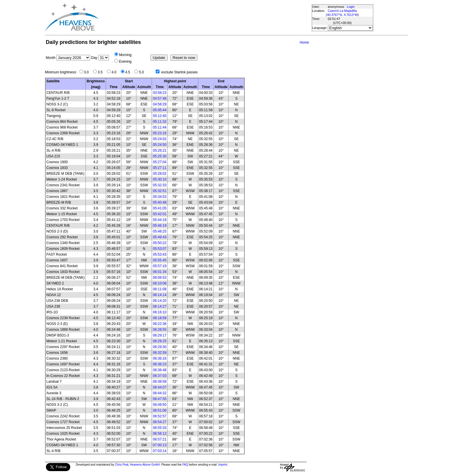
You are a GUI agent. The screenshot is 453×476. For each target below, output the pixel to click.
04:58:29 (160, 104)
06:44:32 (160, 393)
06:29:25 (160, 341)
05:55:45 (160, 260)
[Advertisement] (205, 17)
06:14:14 (160, 295)
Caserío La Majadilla (342, 11)
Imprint (223, 465)
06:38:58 (160, 382)
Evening (125, 62)
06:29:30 (160, 347)
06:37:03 (160, 376)
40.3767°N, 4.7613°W (342, 15)
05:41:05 (160, 208)
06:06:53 (160, 278)
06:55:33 (160, 428)
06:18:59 (160, 318)
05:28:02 (160, 174)
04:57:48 (160, 98)
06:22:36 (160, 324)
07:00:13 (160, 445)
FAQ (185, 465)
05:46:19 (160, 226)
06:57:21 (160, 439)
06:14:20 (160, 301)
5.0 (143, 72)
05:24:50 (160, 145)
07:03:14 (160, 451)
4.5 (129, 72)
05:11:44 (160, 127)
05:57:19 (160, 266)
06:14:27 (160, 306)
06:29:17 (160, 335)
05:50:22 (160, 243)
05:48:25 (160, 231)
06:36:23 (160, 364)
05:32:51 (160, 191)
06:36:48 (160, 370)
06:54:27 (160, 422)
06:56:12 (160, 434)
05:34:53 (160, 197)
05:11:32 (160, 122)
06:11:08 (160, 289)
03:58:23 (160, 93)
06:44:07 (160, 387)
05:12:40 (160, 116)
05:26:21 (160, 150)
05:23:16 (160, 133)
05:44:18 (160, 220)
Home (304, 42)
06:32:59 (160, 353)
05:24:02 (160, 139)
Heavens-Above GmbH (145, 465)
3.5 (102, 72)
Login (351, 7)
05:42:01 (160, 214)
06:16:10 (160, 312)
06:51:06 (160, 410)
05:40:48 (160, 202)
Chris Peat (122, 465)
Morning (125, 55)
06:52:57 (160, 416)
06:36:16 (160, 358)
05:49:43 (160, 237)
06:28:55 (160, 330)
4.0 (115, 72)
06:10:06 (160, 283)
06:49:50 (160, 405)
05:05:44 (160, 110)
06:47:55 (160, 399)
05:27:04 (160, 162)
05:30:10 (160, 179)
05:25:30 (160, 156)
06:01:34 (160, 272)
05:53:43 (160, 254)
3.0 (88, 72)
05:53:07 (160, 249)
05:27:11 (160, 168)
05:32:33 (160, 185)
